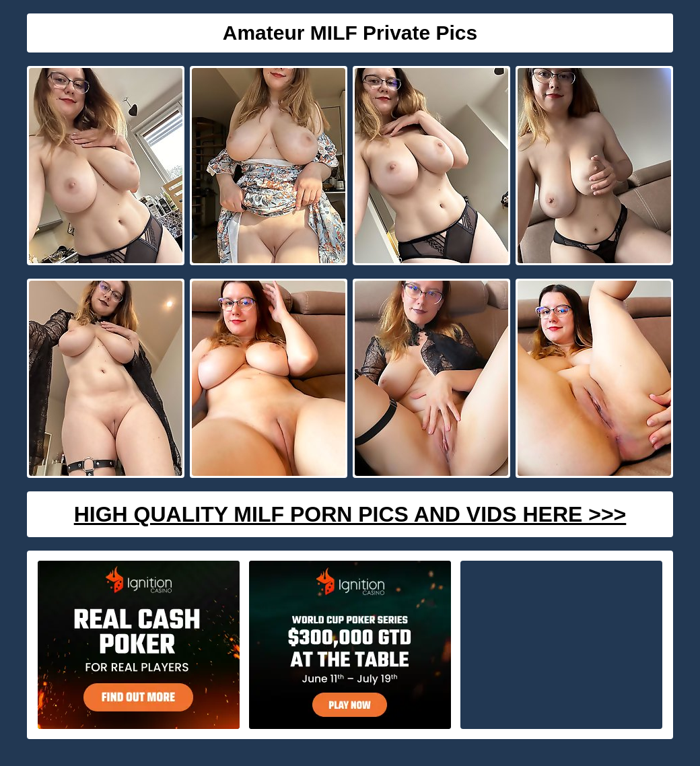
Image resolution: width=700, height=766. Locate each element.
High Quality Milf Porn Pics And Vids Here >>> (350, 514)
